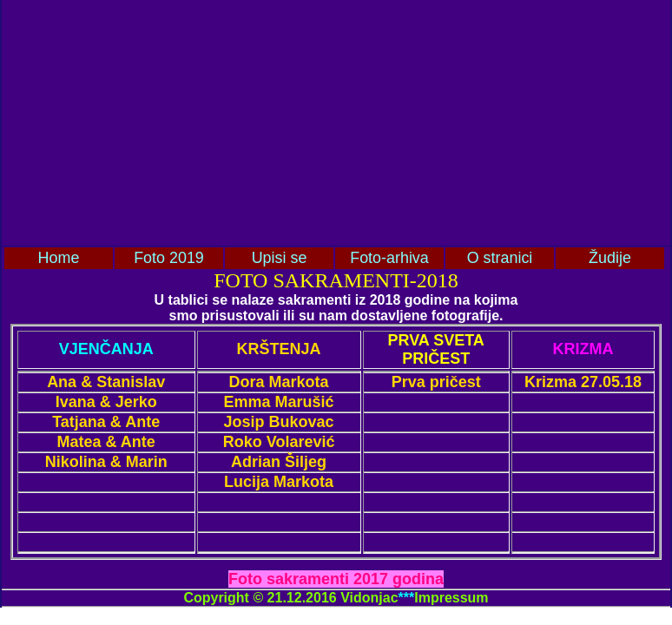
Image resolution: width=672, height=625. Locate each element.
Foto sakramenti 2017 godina (336, 579)
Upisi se (280, 258)
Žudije (610, 258)
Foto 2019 (169, 258)
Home (59, 258)
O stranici (500, 258)
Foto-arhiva (389, 258)
